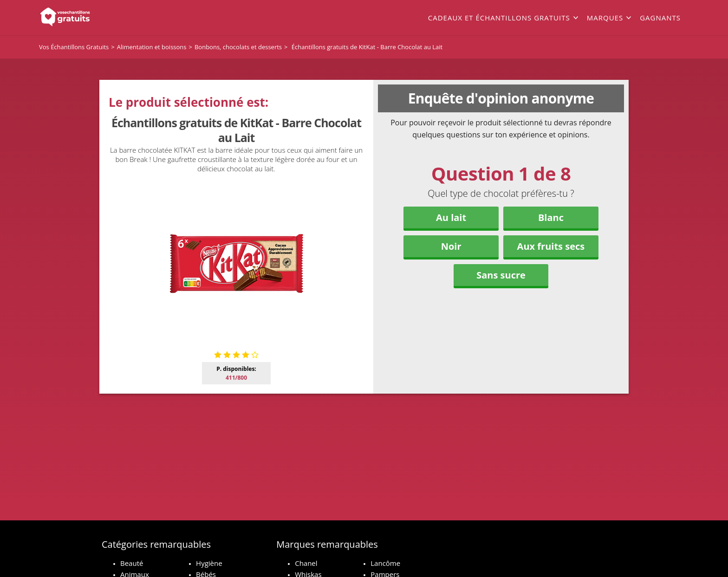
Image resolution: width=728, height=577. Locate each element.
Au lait (451, 217)
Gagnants (660, 18)
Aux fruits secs (551, 246)
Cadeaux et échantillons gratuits (499, 18)
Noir (451, 246)
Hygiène (209, 563)
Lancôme (385, 563)
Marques (605, 18)
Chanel (306, 563)
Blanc (551, 217)
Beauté (132, 563)
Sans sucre (501, 275)
